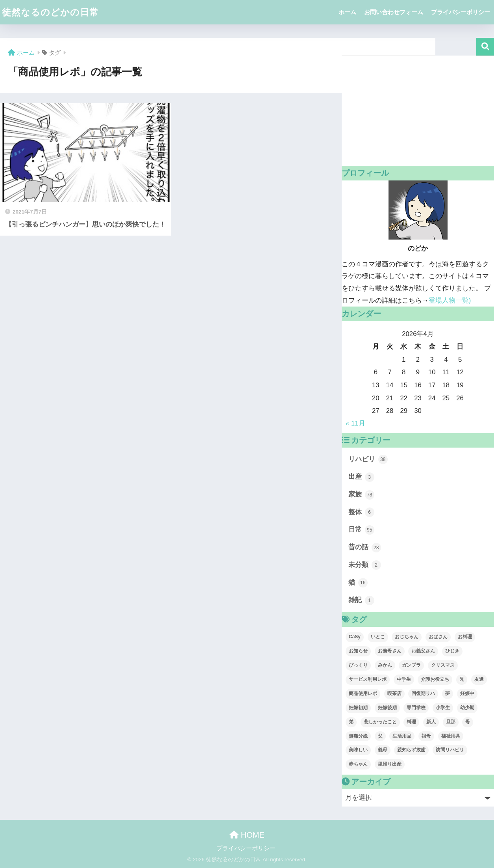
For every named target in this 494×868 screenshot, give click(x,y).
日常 (361, 530)
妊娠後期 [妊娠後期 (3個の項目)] (387, 708)
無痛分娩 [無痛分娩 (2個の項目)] (358, 736)
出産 (361, 477)
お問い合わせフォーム (394, 12)
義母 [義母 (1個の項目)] (383, 750)
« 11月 (355, 423)
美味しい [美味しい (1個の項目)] (358, 750)
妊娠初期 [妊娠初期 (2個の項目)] (358, 708)
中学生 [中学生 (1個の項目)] (404, 679)
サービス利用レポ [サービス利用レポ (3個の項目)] (368, 679)
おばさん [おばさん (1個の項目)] (438, 637)
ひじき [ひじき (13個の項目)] (452, 651)
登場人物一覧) (450, 300)
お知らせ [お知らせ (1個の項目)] (358, 651)
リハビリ (368, 459)
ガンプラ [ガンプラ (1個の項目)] (411, 665)
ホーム (347, 12)
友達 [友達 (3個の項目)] (479, 679)
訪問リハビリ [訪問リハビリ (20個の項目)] (450, 750)
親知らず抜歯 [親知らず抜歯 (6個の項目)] (411, 750)
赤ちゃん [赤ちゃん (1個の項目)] (358, 764)
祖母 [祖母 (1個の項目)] (426, 736)
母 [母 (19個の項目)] (468, 722)
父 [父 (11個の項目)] (380, 736)
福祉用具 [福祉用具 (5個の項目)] (451, 736)
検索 (485, 47)
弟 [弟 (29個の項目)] (351, 722)
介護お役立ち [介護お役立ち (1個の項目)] (435, 679)
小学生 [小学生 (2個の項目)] (443, 708)
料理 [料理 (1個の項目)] (411, 722)
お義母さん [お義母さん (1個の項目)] (390, 651)
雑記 (361, 600)
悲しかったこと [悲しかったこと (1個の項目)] (380, 722)
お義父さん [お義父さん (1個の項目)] (423, 651)
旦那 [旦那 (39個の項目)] (451, 722)
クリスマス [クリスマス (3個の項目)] (443, 665)
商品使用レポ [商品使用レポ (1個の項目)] (363, 693)
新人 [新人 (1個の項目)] (431, 722)
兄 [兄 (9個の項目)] (462, 679)
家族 (361, 495)
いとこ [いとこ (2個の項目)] (378, 637)
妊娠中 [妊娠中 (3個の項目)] (467, 693)
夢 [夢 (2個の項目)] (448, 693)
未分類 (365, 565)
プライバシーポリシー (461, 12)
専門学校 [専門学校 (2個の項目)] (416, 708)
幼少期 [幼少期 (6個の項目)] (467, 708)
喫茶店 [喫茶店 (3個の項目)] (394, 693)
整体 (361, 512)
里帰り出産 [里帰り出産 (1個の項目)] (390, 764)
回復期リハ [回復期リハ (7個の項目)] (423, 693)
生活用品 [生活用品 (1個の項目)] (402, 736)
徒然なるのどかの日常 (50, 12)
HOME (247, 835)
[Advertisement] (418, 111)
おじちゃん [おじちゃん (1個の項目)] (407, 637)
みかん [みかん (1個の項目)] (385, 665)
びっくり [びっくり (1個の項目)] (358, 665)
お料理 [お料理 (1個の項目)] (465, 637)
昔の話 (365, 548)
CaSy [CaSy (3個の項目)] (355, 637)
